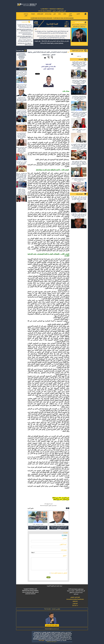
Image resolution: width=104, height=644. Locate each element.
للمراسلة (33, 14)
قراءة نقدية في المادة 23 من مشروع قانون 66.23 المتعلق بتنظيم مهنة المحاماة (25, 40)
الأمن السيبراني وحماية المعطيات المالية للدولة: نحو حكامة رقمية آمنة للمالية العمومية (21, 150)
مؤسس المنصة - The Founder (52, 609)
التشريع (78, 14)
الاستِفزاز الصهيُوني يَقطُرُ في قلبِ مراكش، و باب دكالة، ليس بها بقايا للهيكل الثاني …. (25, 37)
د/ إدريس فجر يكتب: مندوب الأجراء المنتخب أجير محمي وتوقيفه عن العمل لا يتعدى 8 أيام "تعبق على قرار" (79, 199)
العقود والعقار (40, 14)
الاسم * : (65, 539)
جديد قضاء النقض (26, 15)
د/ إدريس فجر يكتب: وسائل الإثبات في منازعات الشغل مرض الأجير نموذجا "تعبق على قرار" (79, 215)
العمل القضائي (70, 15)
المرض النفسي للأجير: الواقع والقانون (79, 130)
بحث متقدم (79, 56)
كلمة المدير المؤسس (79, 22)
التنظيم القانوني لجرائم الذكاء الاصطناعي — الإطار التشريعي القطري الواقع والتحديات (79, 82)
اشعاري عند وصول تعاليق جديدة (59, 573)
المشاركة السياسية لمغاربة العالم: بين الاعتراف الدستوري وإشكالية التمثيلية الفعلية (21, 136)
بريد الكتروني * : (63, 544)
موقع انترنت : (64, 550)
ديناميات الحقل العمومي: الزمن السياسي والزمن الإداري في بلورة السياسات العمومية (22, 192)
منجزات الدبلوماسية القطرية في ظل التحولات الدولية (79, 179)
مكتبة (60, 14)
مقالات (65, 14)
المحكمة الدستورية (21, 124)
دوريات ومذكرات (48, 14)
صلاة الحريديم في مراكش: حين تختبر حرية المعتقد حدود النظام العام (79, 26)
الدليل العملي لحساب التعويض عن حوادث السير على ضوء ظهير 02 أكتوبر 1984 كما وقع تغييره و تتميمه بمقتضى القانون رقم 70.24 (79, 146)
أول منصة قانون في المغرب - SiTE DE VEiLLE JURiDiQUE (52, 11)
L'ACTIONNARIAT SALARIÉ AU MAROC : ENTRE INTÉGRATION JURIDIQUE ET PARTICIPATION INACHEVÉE (22, 56)
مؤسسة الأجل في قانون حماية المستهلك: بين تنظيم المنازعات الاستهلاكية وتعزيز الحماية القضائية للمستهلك (79, 163)
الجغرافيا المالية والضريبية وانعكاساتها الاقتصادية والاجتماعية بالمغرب (26, 34)
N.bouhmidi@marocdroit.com (52, 629)
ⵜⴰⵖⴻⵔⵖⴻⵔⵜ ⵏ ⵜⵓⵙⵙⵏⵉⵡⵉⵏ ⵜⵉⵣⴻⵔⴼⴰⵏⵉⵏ (52, 9)
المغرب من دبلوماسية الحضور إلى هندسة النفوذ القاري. (21, 163)
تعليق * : (65, 556)
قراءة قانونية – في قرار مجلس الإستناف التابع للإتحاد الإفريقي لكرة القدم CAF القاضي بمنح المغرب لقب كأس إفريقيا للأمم (22, 177)
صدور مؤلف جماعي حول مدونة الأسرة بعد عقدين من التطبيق (25, 44)
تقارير (55, 14)
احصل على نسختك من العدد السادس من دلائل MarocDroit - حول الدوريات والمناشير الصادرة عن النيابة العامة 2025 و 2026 (25, 26)
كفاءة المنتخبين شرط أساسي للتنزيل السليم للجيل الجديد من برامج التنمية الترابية (25, 30)
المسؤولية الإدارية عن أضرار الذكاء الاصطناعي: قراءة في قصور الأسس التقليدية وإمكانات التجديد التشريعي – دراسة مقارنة (79, 114)
